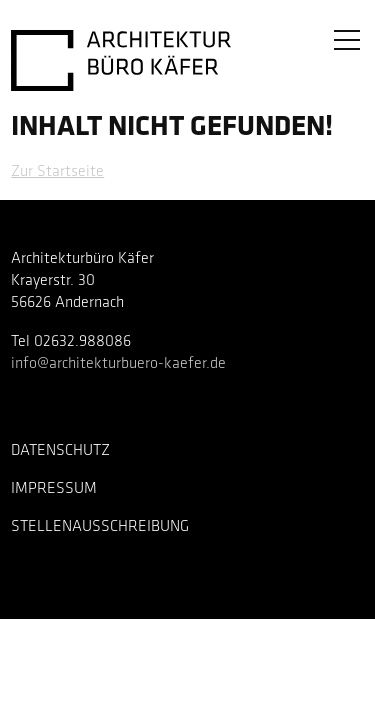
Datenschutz (60, 451)
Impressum (54, 489)
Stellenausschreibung (100, 527)
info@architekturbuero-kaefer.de (118, 364)
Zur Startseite (57, 172)
